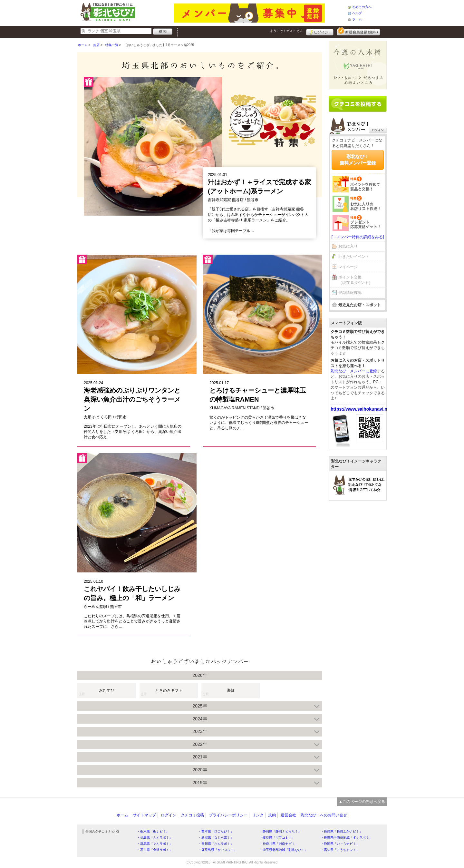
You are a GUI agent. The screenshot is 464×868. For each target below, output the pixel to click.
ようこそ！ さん (287, 31)
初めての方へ (362, 7)
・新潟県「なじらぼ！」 (216, 838)
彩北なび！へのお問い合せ (324, 815)
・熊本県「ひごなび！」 (216, 831)
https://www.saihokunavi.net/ (362, 409)
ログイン (320, 31)
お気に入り (348, 246)
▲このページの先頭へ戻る (362, 802)
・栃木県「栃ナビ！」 (153, 831)
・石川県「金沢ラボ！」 (155, 850)
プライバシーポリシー (228, 815)
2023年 (200, 731)
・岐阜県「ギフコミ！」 (277, 838)
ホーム (357, 19)
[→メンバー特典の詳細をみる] (358, 237)
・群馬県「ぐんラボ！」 (155, 844)
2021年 (200, 757)
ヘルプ (357, 13)
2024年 (200, 719)
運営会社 (288, 815)
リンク (258, 815)
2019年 (200, 783)
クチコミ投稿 (192, 815)
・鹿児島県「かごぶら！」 (217, 850)
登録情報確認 (350, 293)
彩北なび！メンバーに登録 (354, 371)
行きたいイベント (354, 257)
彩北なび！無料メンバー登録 (358, 160)
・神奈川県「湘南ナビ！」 (279, 844)
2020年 (200, 770)
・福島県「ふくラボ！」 (155, 838)
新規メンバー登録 (358, 31)
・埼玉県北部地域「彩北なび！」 (284, 850)
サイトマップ (144, 815)
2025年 (200, 706)
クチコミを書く (358, 104)
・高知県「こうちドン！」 (340, 850)
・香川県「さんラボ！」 (216, 844)
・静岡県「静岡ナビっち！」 (280, 831)
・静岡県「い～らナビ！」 (340, 844)
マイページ (348, 267)
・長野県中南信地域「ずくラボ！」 (346, 838)
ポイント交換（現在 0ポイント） (355, 280)
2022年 (200, 744)
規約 (272, 815)
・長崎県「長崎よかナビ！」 (342, 831)
